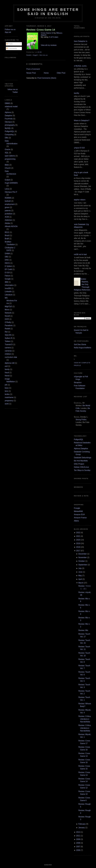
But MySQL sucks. (80, 66)
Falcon (8, 276)
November (83, 557)
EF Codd (8, 269)
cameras (8, 351)
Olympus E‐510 (78, 148)
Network (8, 313)
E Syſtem (8, 266)
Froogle (77, 508)
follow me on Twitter (13, 91)
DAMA (7, 254)
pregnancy (9, 401)
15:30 (39, 52)
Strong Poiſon (81, 420)
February (82, 824)
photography (10, 125)
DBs (7, 138)
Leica (7, 189)
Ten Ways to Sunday (82, 470)
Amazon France (80, 518)
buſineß (8, 201)
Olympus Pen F (11, 192)
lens (6, 391)
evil (6, 366)
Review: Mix (83, 630)
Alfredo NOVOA (11, 226)
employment (10, 204)
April (80, 579)
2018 (78, 547)
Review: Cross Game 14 (41, 30)
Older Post (61, 73)
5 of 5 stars (54, 37)
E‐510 (7, 273)
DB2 (7, 257)
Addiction (9, 220)
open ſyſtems (10, 156)
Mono (7, 310)
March (81, 583)
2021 (78, 536)
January (82, 828)
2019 (78, 543)
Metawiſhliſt (78, 511)
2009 (78, 839)
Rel (6, 332)
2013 (78, 832)
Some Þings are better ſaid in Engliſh (48, 12)
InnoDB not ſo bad (79, 254)
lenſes (7, 394)
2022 (78, 533)
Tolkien (8, 341)
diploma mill (10, 363)
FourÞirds (9, 119)
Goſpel (7, 180)
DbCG (7, 263)
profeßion (9, 214)
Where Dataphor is (80, 41)
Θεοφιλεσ (78, 382)
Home (46, 73)
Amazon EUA (79, 514)
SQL (7, 153)
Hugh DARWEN (11, 183)
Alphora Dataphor (81, 449)
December (83, 554)
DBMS (7, 103)
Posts (9, 44)
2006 (78, 850)
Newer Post (31, 73)
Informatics (9, 285)
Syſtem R (9, 338)
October (82, 561)
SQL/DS (8, 335)
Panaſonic (9, 325)
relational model (11, 106)
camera (8, 348)
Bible (7, 165)
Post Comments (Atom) (47, 78)
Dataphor (9, 116)
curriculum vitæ (11, 357)
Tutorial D (9, 344)
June (80, 572)
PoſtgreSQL (9, 131)
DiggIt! (35, 55)
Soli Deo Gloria (80, 344)
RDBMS (8, 198)
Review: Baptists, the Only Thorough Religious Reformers (82, 284)
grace (7, 207)
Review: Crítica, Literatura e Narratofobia (85, 719)
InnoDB (8, 288)
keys (7, 388)
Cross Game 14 (47, 33)
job (6, 385)
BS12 (7, 232)
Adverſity (76, 93)
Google (8, 279)
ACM (7, 217)
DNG (7, 260)
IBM (6, 282)
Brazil (7, 235)
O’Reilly (8, 322)
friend (7, 376)
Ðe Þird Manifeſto (81, 461)
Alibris (76, 521)
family (7, 369)
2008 (78, 843)
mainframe (9, 397)
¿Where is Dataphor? (81, 121)
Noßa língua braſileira (82, 348)
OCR (7, 319)
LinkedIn (8, 292)
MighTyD (8, 306)
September (83, 565)
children (8, 354)
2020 (78, 540)
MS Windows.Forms (11, 301)
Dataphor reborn (79, 200)
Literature (9, 295)
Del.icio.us (44, 55)
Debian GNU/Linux (81, 467)
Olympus (8, 122)
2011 (78, 836)
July (80, 568)
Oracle (7, 149)
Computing (9, 135)
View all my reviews (49, 45)
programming (10, 159)
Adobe (7, 223)
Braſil (7, 239)
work (7, 404)
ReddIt (29, 55)
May (80, 576)
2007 (78, 847)
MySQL (8, 128)
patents (8, 211)
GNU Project (79, 464)
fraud (7, 373)
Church (8, 168)
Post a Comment (33, 69)
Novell (7, 316)
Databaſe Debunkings (83, 458)
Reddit (7, 329)
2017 (78, 551)
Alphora (8, 112)
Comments (12, 48)
